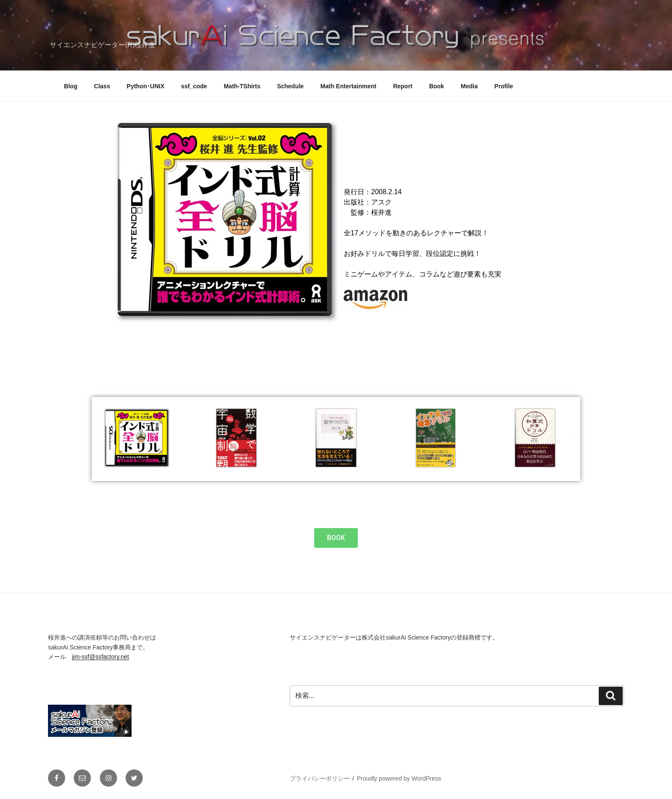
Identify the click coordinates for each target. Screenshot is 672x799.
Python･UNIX (146, 86)
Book (436, 86)
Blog (70, 86)
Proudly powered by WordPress (399, 778)
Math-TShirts (242, 86)
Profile (504, 86)
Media (469, 86)
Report (403, 86)
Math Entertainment (349, 86)
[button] (100, 438)
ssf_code (194, 86)
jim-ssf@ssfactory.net (100, 657)
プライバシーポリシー (320, 778)
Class (102, 86)
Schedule (290, 86)
